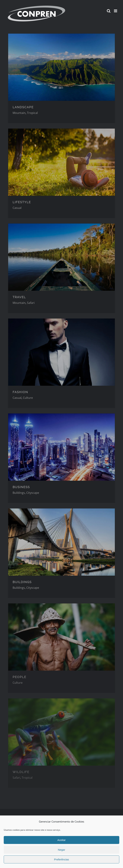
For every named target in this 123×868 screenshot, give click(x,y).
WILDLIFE (21, 772)
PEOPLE (19, 677)
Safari (31, 303)
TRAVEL (19, 297)
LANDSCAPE (23, 107)
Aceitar (62, 840)
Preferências (61, 859)
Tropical (32, 113)
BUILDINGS (22, 582)
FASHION (20, 392)
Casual (17, 208)
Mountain (19, 113)
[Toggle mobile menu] (116, 11)
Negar (62, 850)
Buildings (19, 493)
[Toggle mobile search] (109, 11)
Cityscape (33, 493)
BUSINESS (21, 487)
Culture (28, 398)
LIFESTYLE (22, 202)
